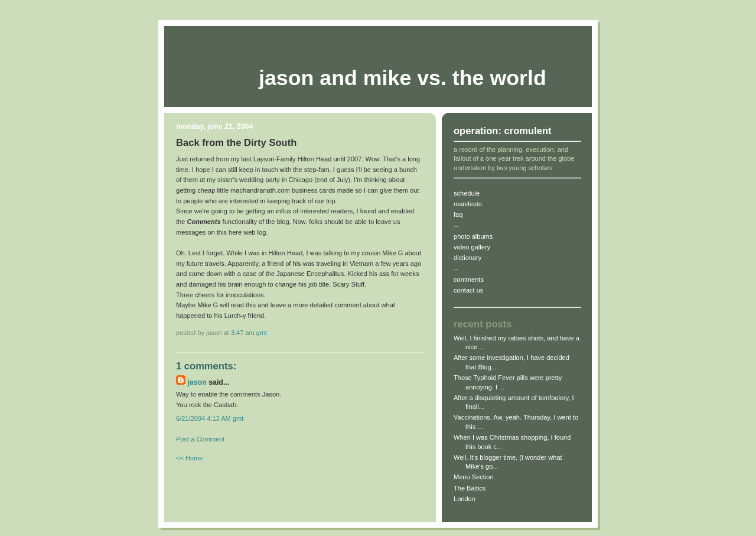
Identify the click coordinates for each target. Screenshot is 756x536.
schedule (467, 193)
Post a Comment (200, 439)
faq (458, 215)
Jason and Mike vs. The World (403, 78)
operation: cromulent (503, 131)
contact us (468, 290)
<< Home (189, 458)
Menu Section (474, 477)
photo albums (473, 236)
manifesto (468, 204)
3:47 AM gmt (249, 333)
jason (197, 382)
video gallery (472, 247)
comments (469, 280)
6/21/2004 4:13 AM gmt (210, 418)
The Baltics (470, 488)
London (465, 499)
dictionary (467, 258)
